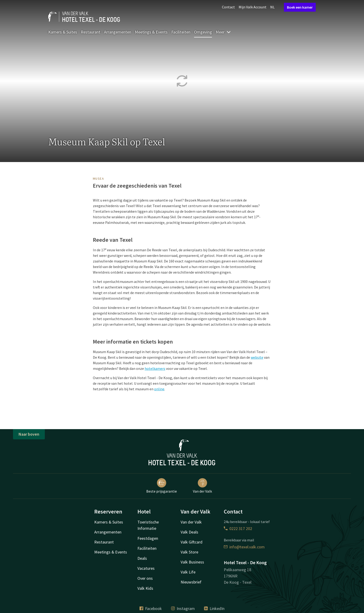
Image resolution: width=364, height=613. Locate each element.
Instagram (183, 608)
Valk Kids (145, 588)
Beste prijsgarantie (162, 486)
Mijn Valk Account (253, 7)
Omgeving (203, 32)
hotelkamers (155, 368)
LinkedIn (214, 608)
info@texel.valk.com (244, 547)
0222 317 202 (238, 529)
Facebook (151, 608)
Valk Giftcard (192, 542)
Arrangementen (118, 32)
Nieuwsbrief (191, 582)
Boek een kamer (300, 7)
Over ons (145, 578)
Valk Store (189, 552)
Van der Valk (202, 486)
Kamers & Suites (63, 32)
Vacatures (146, 568)
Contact (228, 7)
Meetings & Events (151, 32)
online (159, 389)
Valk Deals (189, 532)
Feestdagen (148, 538)
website (257, 357)
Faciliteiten (181, 32)
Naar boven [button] (29, 434)
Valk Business (192, 562)
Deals (142, 558)
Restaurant (91, 32)
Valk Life (188, 572)
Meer (223, 32)
